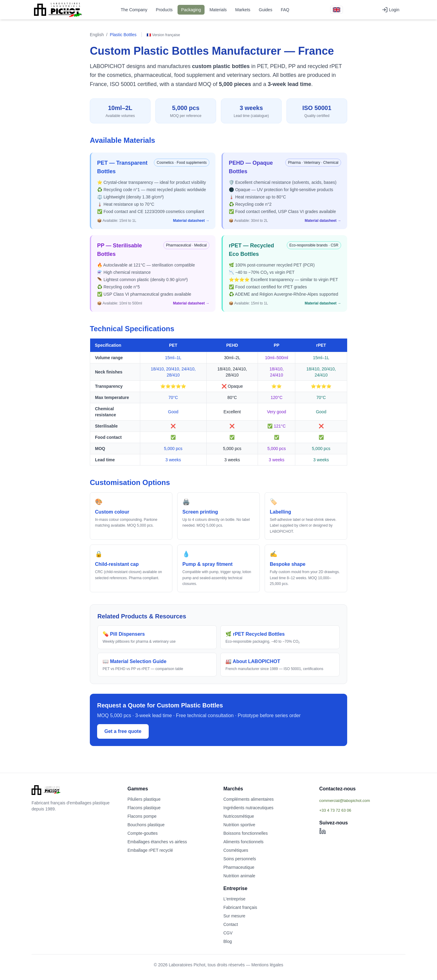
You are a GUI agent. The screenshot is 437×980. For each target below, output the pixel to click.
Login (391, 10)
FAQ (285, 10)
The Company (134, 10)
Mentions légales (267, 965)
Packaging (191, 10)
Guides (266, 10)
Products (164, 10)
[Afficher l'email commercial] (362, 800)
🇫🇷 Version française (163, 35)
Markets (243, 10)
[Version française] (337, 10)
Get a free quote (123, 731)
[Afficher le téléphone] (362, 810)
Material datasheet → (191, 221)
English (97, 35)
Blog (228, 941)
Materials (218, 10)
